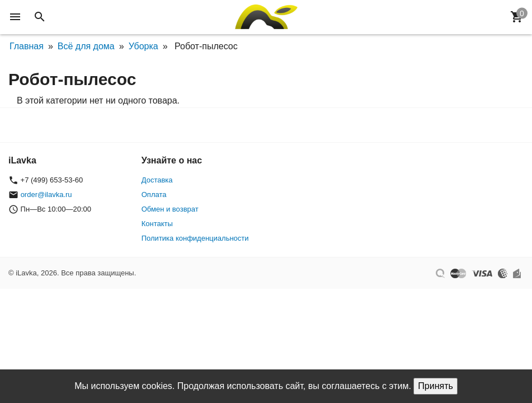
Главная (27, 46)
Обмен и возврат (170, 209)
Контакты (157, 224)
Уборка (143, 46)
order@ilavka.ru (46, 195)
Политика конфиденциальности (195, 238)
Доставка (157, 180)
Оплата (154, 195)
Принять (436, 386)
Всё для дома (86, 46)
